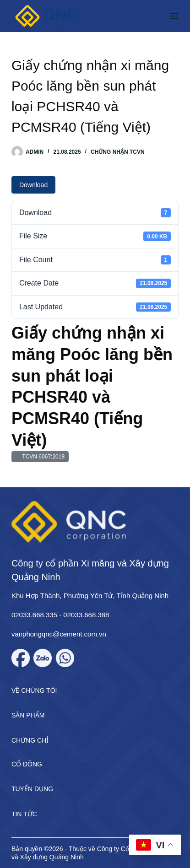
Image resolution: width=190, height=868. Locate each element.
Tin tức (24, 814)
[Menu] (174, 16)
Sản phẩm (28, 715)
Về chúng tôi (34, 690)
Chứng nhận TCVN (118, 152)
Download (33, 185)
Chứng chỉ (30, 740)
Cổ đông (27, 764)
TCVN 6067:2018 (42, 457)
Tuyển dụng (32, 789)
